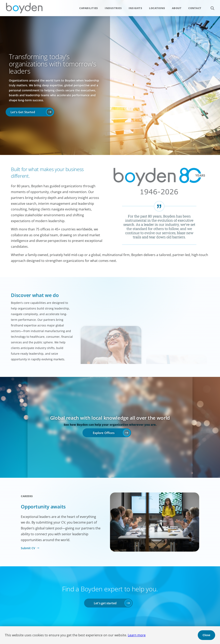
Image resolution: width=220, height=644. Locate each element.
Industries (113, 8)
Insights (135, 8)
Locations (157, 8)
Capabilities (89, 8)
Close (206, 635)
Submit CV (28, 548)
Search (210, 6)
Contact (195, 8)
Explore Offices (104, 433)
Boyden (24, 8)
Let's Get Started (23, 112)
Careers (27, 496)
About (177, 8)
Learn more (137, 635)
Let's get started (105, 603)
